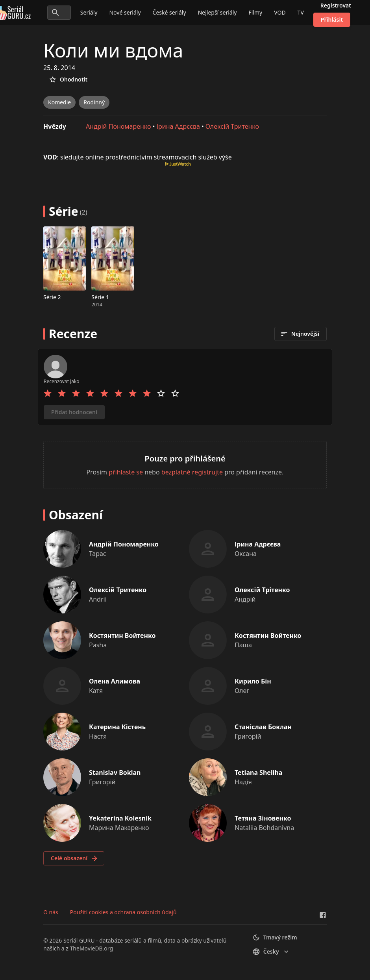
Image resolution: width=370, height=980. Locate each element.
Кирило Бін (253, 681)
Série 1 (100, 297)
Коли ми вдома (113, 50)
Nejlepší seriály (217, 12)
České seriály (169, 12)
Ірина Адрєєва (178, 126)
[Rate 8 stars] (147, 393)
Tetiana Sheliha (258, 773)
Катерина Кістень (117, 727)
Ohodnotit (68, 80)
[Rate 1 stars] (48, 393)
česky (271, 952)
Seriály (89, 12)
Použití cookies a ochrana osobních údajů (123, 912)
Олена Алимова (115, 681)
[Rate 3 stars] (76, 393)
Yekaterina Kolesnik (120, 818)
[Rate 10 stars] (175, 393)
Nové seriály (125, 12)
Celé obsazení (75, 858)
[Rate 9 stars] (161, 393)
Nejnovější (300, 334)
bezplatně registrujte (192, 472)
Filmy (255, 12)
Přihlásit (332, 19)
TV (301, 12)
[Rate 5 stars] (104, 393)
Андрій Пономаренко (118, 126)
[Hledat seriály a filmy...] (59, 13)
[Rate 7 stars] (133, 393)
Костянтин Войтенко (122, 635)
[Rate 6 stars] (118, 393)
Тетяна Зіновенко (263, 818)
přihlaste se (126, 472)
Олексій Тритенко (232, 126)
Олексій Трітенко (262, 590)
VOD (280, 12)
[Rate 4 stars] (90, 393)
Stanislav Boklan (115, 773)
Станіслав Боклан (263, 727)
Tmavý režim (275, 937)
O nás (51, 912)
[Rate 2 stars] (62, 393)
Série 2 (52, 297)
